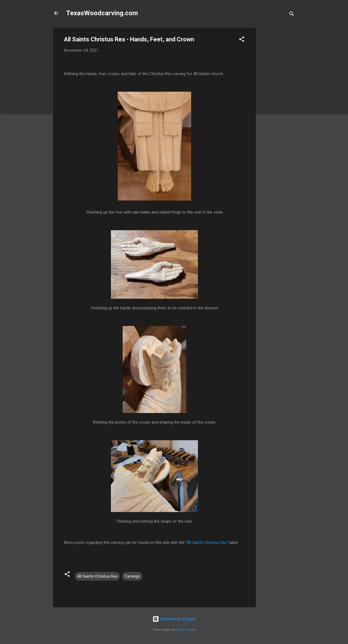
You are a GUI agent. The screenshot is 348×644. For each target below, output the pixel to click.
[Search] (292, 15)
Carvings (132, 576)
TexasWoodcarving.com (102, 13)
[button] (242, 40)
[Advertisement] (278, 109)
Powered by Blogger (174, 619)
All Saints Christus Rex (207, 543)
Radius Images (186, 630)
